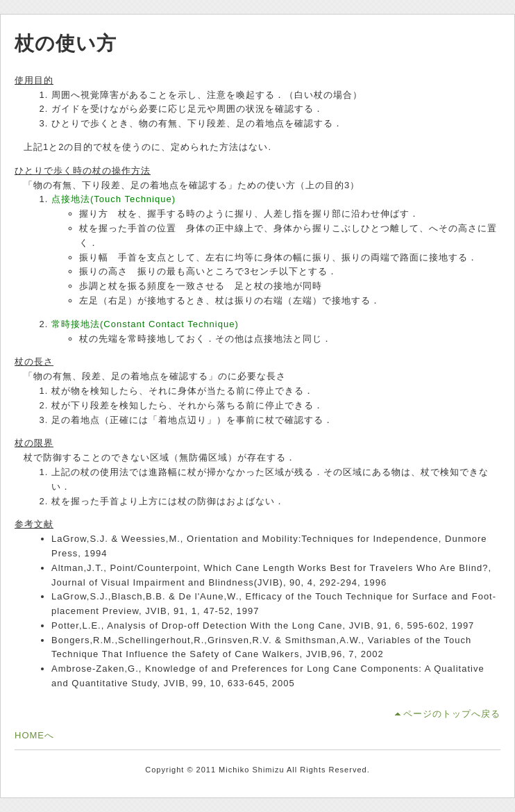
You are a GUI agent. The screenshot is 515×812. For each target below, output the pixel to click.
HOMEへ (34, 735)
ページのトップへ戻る (452, 714)
